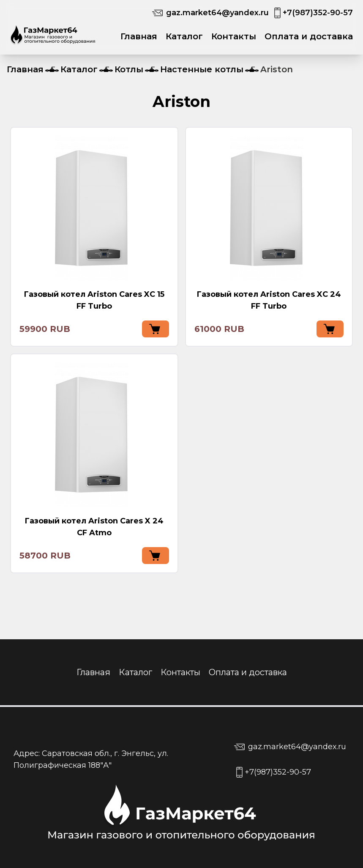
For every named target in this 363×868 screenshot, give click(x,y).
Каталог (184, 36)
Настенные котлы (202, 69)
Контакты (234, 36)
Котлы (129, 69)
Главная (139, 36)
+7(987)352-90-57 (318, 13)
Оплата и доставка (309, 36)
